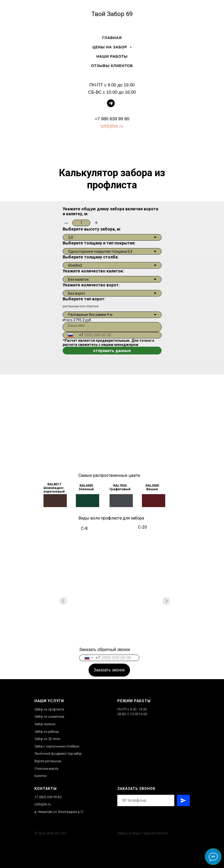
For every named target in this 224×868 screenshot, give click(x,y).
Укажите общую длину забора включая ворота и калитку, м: (110, 211)
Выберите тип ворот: (84, 299)
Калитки (40, 776)
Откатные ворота (46, 769)
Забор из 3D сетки (47, 739)
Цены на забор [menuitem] (110, 47)
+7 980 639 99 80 (112, 119)
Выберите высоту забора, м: (92, 229)
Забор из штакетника (49, 717)
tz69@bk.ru (112, 126)
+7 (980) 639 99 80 (48, 797)
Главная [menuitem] (112, 38)
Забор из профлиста (49, 709)
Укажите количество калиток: (93, 271)
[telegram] (111, 106)
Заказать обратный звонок (105, 650)
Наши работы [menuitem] (112, 56)
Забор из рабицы (47, 732)
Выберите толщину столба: (91, 257)
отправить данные (112, 351)
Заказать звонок (109, 670)
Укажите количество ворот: (91, 285)
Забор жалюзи (45, 724)
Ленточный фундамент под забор (58, 754)
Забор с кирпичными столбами (57, 746)
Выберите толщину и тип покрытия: (99, 243)
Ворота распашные (48, 761)
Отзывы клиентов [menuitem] (112, 66)
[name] (112, 327)
